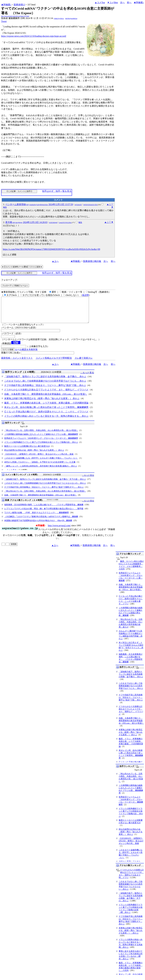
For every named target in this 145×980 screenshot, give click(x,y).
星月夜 (14, 222)
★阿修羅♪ (6, 5)
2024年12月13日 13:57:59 (61, 204)
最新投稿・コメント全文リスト (17, 363)
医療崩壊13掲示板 (92, 261)
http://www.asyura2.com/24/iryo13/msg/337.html (15, 16)
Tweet (4, 21)
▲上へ (55, 261)
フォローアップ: (9, 280)
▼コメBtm (113, 2)
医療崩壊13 (19, 5)
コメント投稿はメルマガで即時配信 (54, 363)
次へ (122, 2)
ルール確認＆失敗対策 (26, 355)
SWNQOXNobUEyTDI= (91, 205)
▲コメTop (100, 2)
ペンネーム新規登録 (27, 204)
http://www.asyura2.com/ (59, 531)
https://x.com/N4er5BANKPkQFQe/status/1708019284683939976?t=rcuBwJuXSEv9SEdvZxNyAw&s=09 (51, 249)
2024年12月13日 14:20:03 (35, 222)
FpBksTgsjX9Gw (59, 18)
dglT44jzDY (78, 205)
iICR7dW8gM (53, 223)
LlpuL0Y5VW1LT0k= (65, 223)
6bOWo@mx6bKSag (71, 18)
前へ (129, 2)
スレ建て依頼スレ (84, 363)
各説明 (86, 295)
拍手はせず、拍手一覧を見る (57, 191)
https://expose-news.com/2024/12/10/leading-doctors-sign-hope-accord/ (34, 36)
